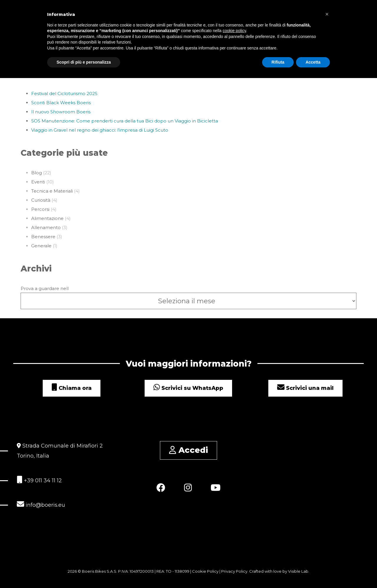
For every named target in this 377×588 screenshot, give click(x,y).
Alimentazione (47, 218)
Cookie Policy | (207, 571)
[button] (327, 14)
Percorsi (40, 209)
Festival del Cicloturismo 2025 (64, 93)
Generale (41, 246)
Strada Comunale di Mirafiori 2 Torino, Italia (60, 451)
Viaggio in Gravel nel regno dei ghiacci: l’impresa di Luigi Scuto (100, 130)
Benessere (43, 237)
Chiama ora (72, 388)
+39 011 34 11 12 (39, 480)
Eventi (38, 182)
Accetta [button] (313, 62)
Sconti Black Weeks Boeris (61, 103)
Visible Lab (298, 571)
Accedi (188, 450)
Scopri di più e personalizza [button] (84, 62)
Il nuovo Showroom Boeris (61, 112)
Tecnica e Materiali (52, 191)
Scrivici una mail (305, 388)
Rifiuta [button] (278, 62)
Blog (37, 173)
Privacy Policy (234, 571)
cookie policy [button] (234, 31)
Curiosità (41, 200)
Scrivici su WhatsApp (188, 388)
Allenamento (46, 227)
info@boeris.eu (41, 504)
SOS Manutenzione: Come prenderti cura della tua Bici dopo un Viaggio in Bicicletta (125, 121)
